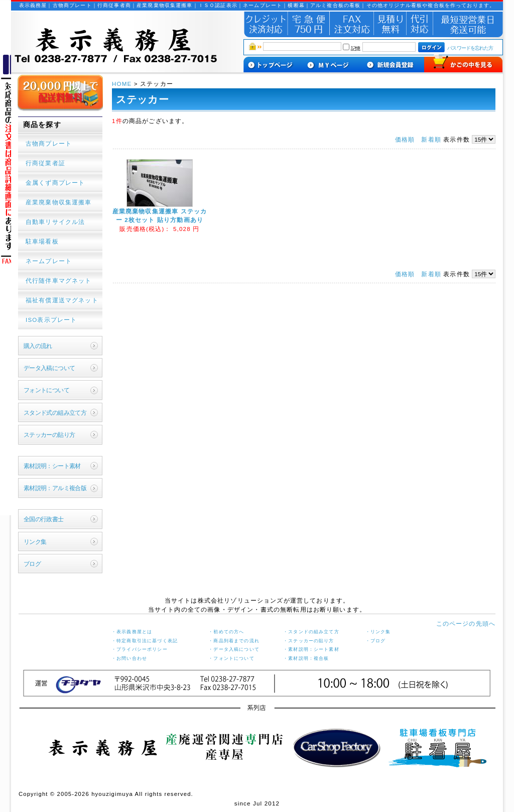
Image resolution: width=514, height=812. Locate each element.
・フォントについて (231, 658)
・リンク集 (378, 632)
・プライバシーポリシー (140, 649)
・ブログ (376, 641)
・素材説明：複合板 (306, 658)
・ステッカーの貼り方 (309, 641)
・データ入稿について (234, 649)
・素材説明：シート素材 (311, 649)
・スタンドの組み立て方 (311, 632)
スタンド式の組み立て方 (55, 413)
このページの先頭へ (466, 623)
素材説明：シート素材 (52, 466)
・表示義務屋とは (132, 632)
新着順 (431, 139)
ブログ (32, 564)
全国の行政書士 (44, 519)
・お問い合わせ (129, 658)
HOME (123, 84)
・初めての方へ (226, 632)
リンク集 (35, 542)
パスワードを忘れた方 (470, 48)
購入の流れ (38, 346)
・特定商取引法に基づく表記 (145, 641)
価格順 (405, 139)
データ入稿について (49, 368)
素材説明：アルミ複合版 (55, 488)
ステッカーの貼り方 (49, 435)
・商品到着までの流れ (234, 641)
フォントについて (46, 390)
